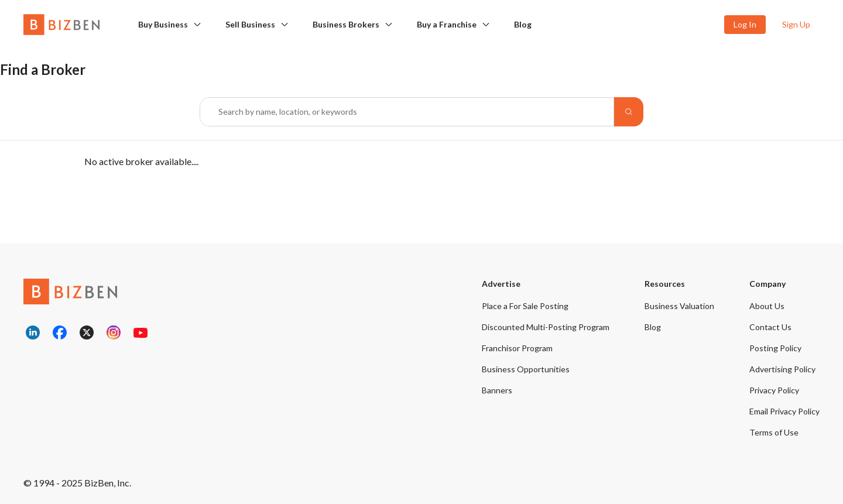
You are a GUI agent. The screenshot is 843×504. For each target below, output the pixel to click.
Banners (497, 390)
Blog (523, 24)
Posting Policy (775, 348)
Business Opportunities (526, 369)
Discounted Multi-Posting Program (546, 327)
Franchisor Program (517, 348)
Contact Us (770, 327)
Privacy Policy (774, 390)
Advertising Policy (782, 369)
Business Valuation (679, 306)
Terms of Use (774, 432)
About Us (767, 306)
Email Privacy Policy (784, 411)
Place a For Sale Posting (525, 306)
